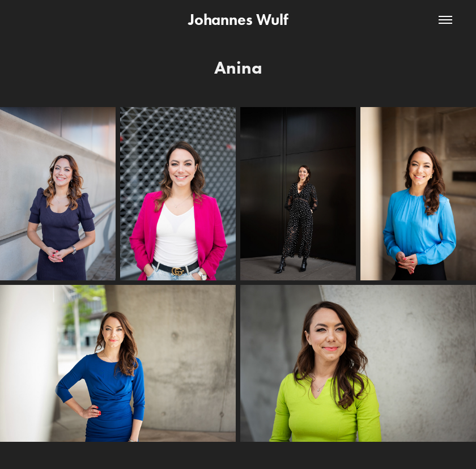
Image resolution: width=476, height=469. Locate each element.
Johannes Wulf (238, 20)
